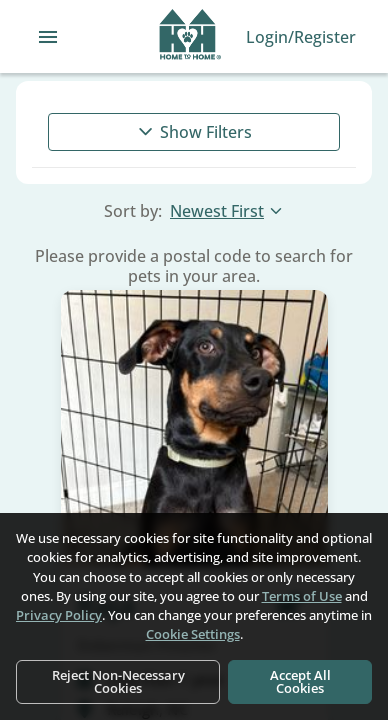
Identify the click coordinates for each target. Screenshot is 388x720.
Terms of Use (302, 596)
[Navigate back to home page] (190, 37)
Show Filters (193, 132)
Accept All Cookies (300, 681)
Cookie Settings (193, 634)
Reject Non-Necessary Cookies (118, 681)
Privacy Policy (59, 615)
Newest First (227, 211)
